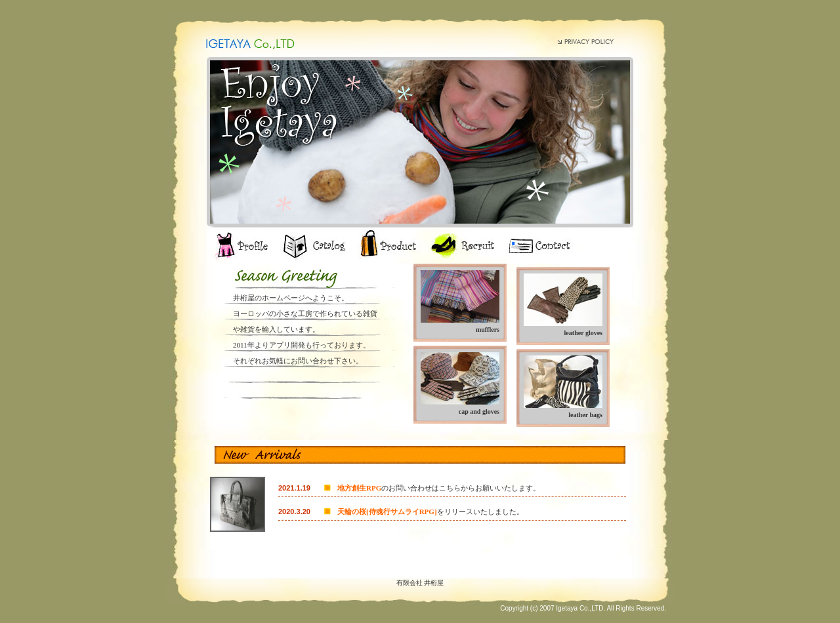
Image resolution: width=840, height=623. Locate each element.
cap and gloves (479, 412)
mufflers (488, 330)
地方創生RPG (359, 488)
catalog (315, 246)
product (389, 246)
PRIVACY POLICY (586, 41)
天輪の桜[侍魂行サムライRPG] (387, 512)
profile (241, 246)
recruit (461, 246)
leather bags (585, 415)
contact (536, 246)
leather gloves (583, 333)
